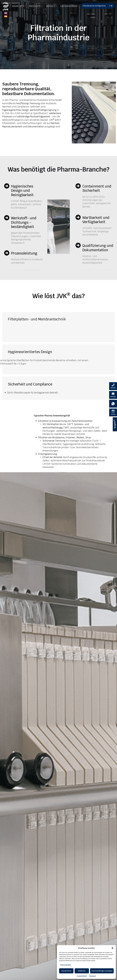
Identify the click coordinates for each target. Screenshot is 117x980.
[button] (113, 948)
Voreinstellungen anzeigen (102, 971)
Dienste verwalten (66, 965)
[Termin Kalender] (113, 412)
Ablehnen (82, 971)
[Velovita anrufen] (113, 386)
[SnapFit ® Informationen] (115, 424)
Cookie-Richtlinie (82, 976)
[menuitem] (6, 13)
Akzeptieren (66, 971)
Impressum (92, 976)
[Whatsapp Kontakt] (113, 404)
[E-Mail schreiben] (113, 395)
